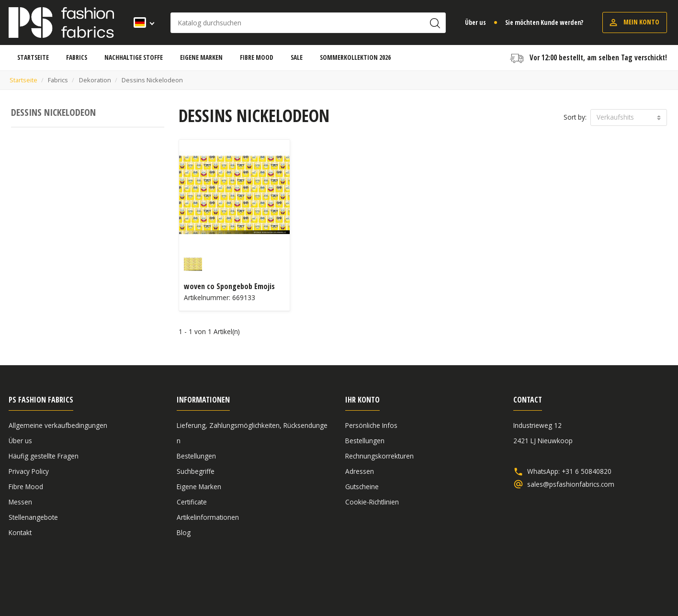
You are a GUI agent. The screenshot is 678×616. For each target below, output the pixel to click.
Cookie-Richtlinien (372, 502)
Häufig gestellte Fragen (44, 456)
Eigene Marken (199, 487)
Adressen (360, 471)
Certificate (192, 502)
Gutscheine (362, 487)
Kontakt (20, 532)
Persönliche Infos (371, 425)
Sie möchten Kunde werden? (544, 22)
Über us (475, 22)
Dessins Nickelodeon (53, 112)
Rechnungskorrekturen (379, 456)
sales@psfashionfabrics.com (571, 484)
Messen (20, 502)
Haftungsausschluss (596, 584)
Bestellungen (196, 456)
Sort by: (575, 117)
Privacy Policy (29, 471)
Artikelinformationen (208, 517)
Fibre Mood (26, 487)
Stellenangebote (33, 517)
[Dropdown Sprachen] (141, 22)
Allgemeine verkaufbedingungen (58, 425)
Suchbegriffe (196, 471)
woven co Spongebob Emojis (229, 286)
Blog (184, 532)
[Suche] (308, 23)
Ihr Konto (362, 400)
